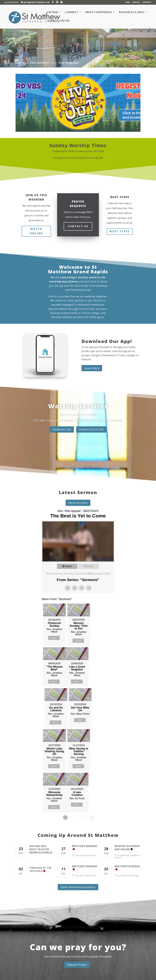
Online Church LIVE (91, 429)
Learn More (92, 368)
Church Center (58, 21)
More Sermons (78, 503)
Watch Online (36, 231)
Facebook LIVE (62, 429)
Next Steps (120, 231)
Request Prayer (77, 965)
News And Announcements (78, 887)
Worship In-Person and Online (127, 848)
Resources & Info (132, 12)
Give (128, 2)
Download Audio (101, 573)
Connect (72, 12)
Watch (136, 2)
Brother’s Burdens (85, 846)
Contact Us (78, 226)
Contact (147, 2)
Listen (90, 566)
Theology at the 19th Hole (40, 869)
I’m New (53, 12)
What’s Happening (99, 12)
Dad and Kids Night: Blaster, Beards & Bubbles (41, 849)
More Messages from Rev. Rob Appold (67, 573)
